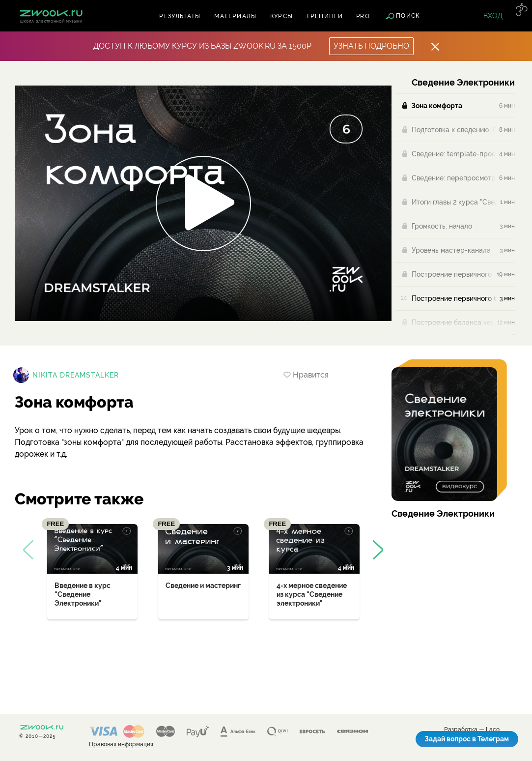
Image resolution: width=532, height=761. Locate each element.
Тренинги (324, 16)
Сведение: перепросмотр (454, 178)
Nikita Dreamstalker (76, 375)
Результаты (180, 16)
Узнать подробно (371, 46)
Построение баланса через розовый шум (453, 322)
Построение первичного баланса (453, 274)
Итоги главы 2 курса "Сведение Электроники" (454, 202)
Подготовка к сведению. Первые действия (454, 130)
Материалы (236, 16)
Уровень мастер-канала (451, 250)
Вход (493, 16)
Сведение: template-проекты (454, 154)
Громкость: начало (442, 226)
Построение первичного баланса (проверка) (454, 298)
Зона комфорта (437, 106)
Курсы (282, 16)
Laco (493, 730)
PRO (363, 16)
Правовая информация (121, 745)
